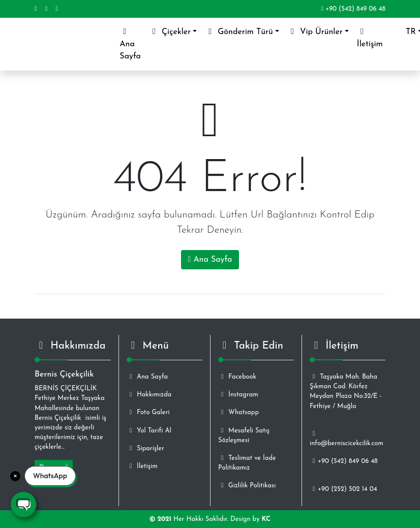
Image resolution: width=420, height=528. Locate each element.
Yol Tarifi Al (149, 431)
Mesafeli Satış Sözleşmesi (244, 436)
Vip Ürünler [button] (315, 32)
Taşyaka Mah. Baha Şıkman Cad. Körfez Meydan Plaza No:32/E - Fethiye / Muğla (346, 392)
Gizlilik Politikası (247, 486)
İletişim (370, 38)
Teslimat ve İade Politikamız (247, 463)
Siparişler (145, 448)
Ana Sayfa (132, 44)
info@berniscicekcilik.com (347, 439)
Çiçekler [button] (170, 32)
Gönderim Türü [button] (239, 32)
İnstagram (238, 395)
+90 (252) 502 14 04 (343, 489)
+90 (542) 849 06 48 (353, 9)
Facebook (237, 377)
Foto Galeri (148, 412)
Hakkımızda (149, 395)
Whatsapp (238, 412)
